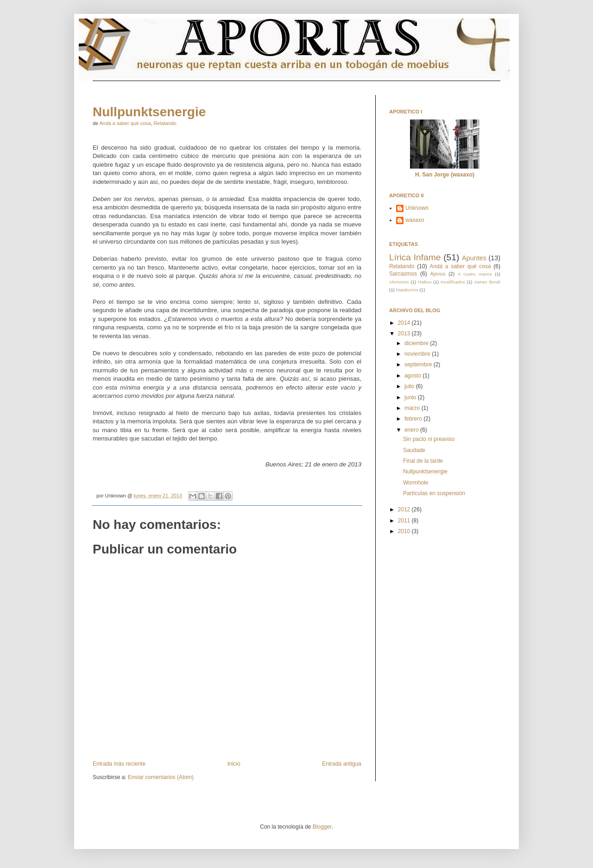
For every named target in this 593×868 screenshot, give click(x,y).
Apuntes (474, 258)
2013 (405, 333)
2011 (405, 521)
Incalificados (453, 282)
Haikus (425, 282)
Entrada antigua (342, 764)
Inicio (234, 764)
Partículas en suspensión (434, 493)
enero (412, 430)
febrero (414, 419)
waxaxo (415, 220)
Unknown (417, 208)
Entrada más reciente (119, 764)
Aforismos (399, 282)
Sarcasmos (403, 274)
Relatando (165, 123)
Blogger (322, 827)
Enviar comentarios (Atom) (161, 777)
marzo (413, 408)
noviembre (418, 354)
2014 (405, 323)
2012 (405, 509)
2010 (405, 531)
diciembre (417, 343)
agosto (413, 376)
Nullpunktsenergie (149, 112)
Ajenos (438, 274)
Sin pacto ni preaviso (429, 439)
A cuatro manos (475, 274)
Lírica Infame (415, 257)
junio (411, 397)
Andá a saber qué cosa (125, 123)
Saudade (414, 450)
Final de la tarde (423, 461)
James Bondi (487, 282)
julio (410, 386)
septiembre (419, 365)
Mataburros (407, 290)
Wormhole (416, 483)
